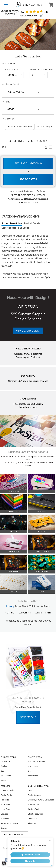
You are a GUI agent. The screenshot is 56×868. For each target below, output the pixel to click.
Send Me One (28, 717)
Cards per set (12, 70)
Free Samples (34, 804)
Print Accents (6, 776)
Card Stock (5, 762)
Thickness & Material (37, 762)
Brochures (5, 819)
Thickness (5, 766)
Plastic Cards (6, 795)
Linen (48, 613)
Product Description (12, 223)
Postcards (5, 800)
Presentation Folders (9, 823)
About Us (32, 823)
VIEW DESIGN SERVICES (28, 331)
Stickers (4, 828)
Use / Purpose (34, 766)
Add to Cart (28, 179)
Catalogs (4, 814)
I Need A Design (44, 127)
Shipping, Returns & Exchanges (41, 800)
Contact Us (33, 819)
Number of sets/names (41, 70)
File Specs (24, 228)
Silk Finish (10, 613)
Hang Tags (5, 809)
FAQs (30, 790)
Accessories (33, 776)
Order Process (9, 228)
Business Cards (7, 790)
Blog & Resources (35, 814)
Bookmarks (5, 804)
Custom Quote (34, 809)
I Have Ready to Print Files (19, 127)
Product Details (32, 223)
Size (2, 771)
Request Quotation (28, 163)
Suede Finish (25, 613)
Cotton (38, 613)
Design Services (35, 795)
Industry (4, 780)
